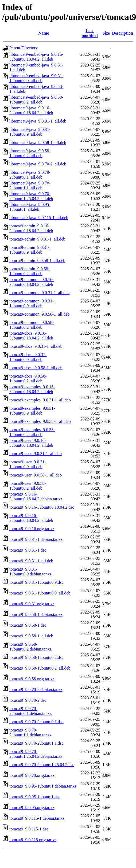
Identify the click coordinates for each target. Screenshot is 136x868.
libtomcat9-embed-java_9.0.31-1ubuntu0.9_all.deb (36, 78)
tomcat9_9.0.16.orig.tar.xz (32, 529)
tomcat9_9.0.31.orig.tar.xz (32, 604)
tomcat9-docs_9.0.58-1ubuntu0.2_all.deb (28, 378)
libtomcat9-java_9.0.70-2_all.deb (38, 164)
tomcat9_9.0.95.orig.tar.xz (32, 808)
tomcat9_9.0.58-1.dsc (28, 625)
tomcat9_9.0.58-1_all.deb (31, 636)
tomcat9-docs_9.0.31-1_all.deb (36, 346)
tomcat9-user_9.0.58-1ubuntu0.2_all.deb (28, 486)
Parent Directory (24, 48)
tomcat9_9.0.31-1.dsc (28, 550)
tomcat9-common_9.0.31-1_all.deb (39, 293)
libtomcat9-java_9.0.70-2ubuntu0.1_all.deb (30, 175)
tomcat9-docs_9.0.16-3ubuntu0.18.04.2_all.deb (31, 336)
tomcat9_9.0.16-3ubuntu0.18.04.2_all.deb (31, 518)
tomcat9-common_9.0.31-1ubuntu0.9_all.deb (32, 303)
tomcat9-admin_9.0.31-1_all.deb (37, 239)
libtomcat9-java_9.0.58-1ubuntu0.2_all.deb (30, 153)
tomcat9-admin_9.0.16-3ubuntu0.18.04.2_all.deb (31, 228)
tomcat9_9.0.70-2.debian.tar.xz (36, 690)
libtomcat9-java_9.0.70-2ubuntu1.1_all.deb (30, 185)
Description (123, 33)
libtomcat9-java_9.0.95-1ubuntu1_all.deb (30, 207)
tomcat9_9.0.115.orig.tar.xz (33, 840)
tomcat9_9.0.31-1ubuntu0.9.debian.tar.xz (30, 572)
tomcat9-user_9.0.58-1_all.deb (36, 475)
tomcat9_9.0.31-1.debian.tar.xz (36, 539)
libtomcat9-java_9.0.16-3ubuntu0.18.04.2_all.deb (31, 110)
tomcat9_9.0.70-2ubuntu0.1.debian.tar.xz (30, 711)
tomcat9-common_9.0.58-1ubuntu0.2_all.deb (32, 325)
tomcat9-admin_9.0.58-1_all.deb (37, 261)
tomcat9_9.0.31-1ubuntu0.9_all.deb (40, 593)
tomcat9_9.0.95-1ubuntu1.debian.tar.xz (43, 786)
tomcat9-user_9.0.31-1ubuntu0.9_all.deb (28, 464)
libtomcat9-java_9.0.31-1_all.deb (38, 121)
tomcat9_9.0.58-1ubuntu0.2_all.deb (40, 668)
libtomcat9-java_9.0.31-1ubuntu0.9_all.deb (30, 132)
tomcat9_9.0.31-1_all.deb (31, 561)
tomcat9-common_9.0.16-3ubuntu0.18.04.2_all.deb (32, 282)
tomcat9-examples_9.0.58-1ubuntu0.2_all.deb (32, 432)
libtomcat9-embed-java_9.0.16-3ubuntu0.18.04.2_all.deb (36, 57)
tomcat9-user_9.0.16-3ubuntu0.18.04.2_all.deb (31, 443)
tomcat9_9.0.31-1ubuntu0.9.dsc (36, 582)
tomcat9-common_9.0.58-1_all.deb (39, 314)
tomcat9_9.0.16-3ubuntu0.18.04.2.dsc (42, 507)
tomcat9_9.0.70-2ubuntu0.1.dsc (36, 722)
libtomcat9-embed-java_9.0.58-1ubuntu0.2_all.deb (36, 100)
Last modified (90, 33)
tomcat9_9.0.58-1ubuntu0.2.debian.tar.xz (30, 647)
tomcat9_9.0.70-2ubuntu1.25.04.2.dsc (42, 765)
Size (106, 33)
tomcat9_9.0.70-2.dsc (28, 700)
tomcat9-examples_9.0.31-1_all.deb (40, 400)
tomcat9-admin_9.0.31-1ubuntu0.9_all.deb (29, 250)
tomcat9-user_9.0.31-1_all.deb (36, 454)
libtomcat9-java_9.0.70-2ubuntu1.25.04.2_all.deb (31, 196)
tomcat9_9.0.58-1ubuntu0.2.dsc (36, 657)
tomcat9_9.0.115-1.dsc (29, 829)
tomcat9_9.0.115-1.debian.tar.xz (37, 818)
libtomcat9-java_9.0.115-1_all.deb (39, 218)
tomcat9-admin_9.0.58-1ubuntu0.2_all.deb (29, 271)
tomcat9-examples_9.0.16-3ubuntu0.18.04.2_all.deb (32, 389)
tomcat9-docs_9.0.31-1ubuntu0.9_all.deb (28, 357)
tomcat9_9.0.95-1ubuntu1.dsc (35, 797)
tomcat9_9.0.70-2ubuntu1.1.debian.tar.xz (30, 732)
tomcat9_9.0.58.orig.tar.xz (32, 679)
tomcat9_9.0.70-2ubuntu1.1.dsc (36, 743)
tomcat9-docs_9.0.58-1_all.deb (36, 368)
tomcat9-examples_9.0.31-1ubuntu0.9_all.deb (32, 411)
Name (44, 33)
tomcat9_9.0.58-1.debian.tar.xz (36, 614)
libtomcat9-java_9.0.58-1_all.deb (38, 143)
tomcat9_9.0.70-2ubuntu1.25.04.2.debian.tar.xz (36, 754)
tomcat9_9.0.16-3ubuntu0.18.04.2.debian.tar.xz (36, 496)
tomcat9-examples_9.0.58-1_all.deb (40, 421)
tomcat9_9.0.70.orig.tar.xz (32, 775)
